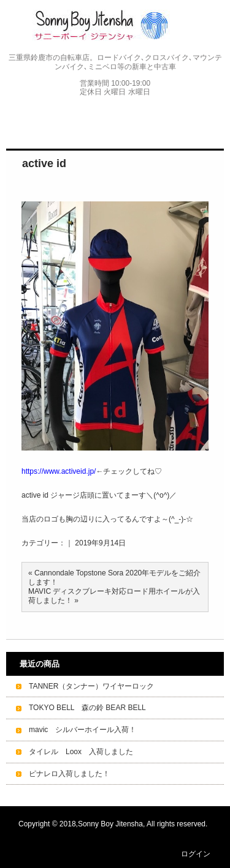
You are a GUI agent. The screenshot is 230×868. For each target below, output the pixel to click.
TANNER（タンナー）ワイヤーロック (91, 686)
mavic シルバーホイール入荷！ (82, 730)
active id (44, 163)
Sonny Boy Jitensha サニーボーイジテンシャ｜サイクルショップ (115, 25)
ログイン (196, 854)
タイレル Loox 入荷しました (81, 752)
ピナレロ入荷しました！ (69, 774)
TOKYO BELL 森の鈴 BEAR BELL (87, 708)
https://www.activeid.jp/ (59, 471)
